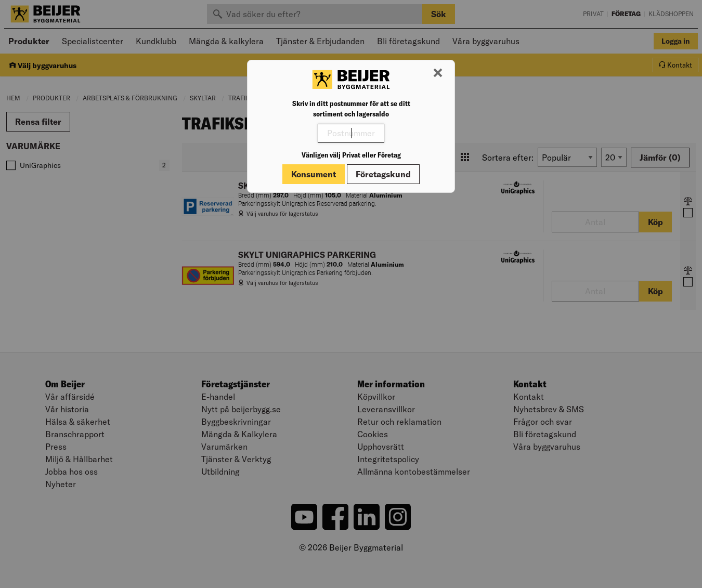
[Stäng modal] (438, 73)
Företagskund (383, 174)
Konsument (314, 174)
